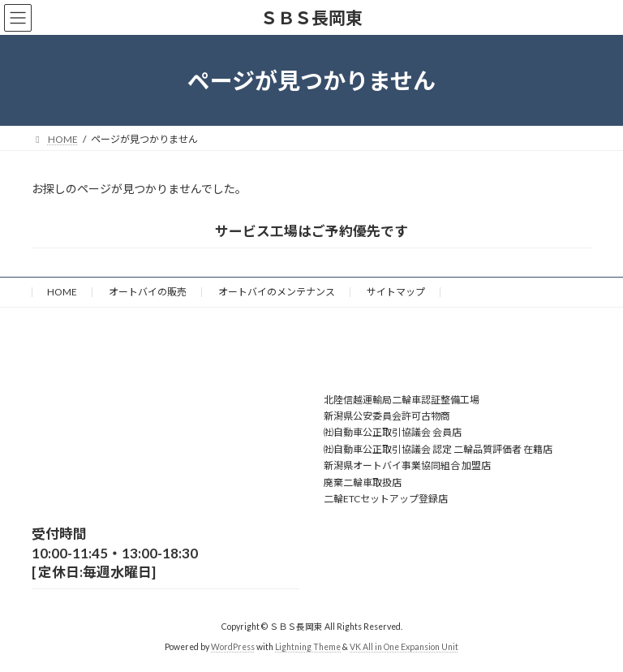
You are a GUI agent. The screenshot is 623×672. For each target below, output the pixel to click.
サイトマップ (396, 292)
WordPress (233, 647)
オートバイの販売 (148, 292)
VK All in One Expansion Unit (404, 647)
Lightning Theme (308, 647)
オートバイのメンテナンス (277, 292)
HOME (62, 292)
